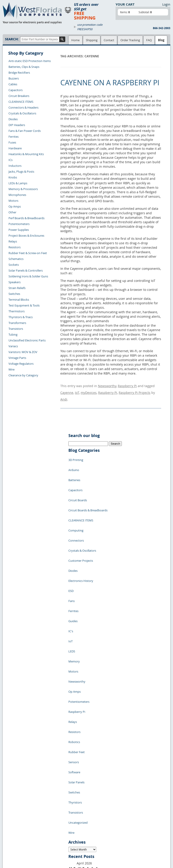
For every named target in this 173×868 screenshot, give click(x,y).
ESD (71, 539)
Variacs (13, 346)
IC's (71, 566)
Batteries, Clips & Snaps (24, 67)
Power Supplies (19, 230)
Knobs (13, 177)
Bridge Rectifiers (19, 73)
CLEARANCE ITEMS (21, 102)
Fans (72, 546)
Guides (73, 559)
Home (75, 40)
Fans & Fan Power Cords (25, 131)
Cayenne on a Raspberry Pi (110, 83)
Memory (74, 586)
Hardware (15, 148)
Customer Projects (81, 519)
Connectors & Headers (23, 107)
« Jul (72, 766)
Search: (12, 39)
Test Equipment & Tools (24, 305)
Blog (161, 40)
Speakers (15, 282)
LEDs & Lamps (18, 183)
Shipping (92, 40)
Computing (76, 499)
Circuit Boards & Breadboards (88, 485)
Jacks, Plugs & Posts (21, 171)
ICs (11, 160)
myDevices (89, 389)
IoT (77, 389)
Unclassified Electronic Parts (27, 340)
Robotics (74, 640)
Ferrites (14, 137)
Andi (64, 394)
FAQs (47, 808)
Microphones (17, 195)
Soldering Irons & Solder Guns (28, 276)
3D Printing (76, 452)
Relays (13, 241)
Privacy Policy (76, 798)
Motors (13, 201)
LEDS (72, 579)
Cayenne (67, 389)
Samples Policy (77, 793)
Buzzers (14, 78)
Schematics (16, 259)
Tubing (13, 334)
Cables (13, 84)
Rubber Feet (77, 646)
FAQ (149, 40)
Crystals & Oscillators (22, 113)
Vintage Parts (17, 358)
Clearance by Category (23, 375)
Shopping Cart (53, 798)
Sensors (74, 653)
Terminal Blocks (19, 300)
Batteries (74, 465)
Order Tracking (130, 40)
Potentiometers (19, 224)
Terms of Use (76, 803)
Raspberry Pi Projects (135, 389)
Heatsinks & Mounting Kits (26, 154)
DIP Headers (17, 125)
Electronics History (81, 532)
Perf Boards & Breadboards (26, 218)
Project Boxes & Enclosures (26, 236)
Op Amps (15, 206)
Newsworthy (107, 385)
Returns (11, 813)
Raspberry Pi (127, 385)
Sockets (14, 265)
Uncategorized (78, 693)
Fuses (12, 142)
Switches (14, 294)
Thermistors (17, 311)
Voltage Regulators (21, 364)
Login (166, 4)
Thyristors (75, 680)
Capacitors (16, 90)
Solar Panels (76, 667)
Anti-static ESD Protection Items (30, 61)
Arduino (74, 458)
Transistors (16, 329)
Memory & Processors (23, 189)
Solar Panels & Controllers (26, 270)
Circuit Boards (78, 478)
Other (12, 212)
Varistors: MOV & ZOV (23, 352)
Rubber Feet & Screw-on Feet (28, 253)
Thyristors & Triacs (21, 317)
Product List (51, 803)
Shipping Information (20, 818)
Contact (109, 40)
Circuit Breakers (19, 96)
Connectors (76, 505)
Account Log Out (17, 828)
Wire (12, 369)
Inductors (15, 166)
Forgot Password (17, 834)
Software (74, 660)
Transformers (17, 323)
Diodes (13, 119)
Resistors (15, 247)
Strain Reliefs (17, 288)
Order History (15, 823)
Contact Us (13, 808)
